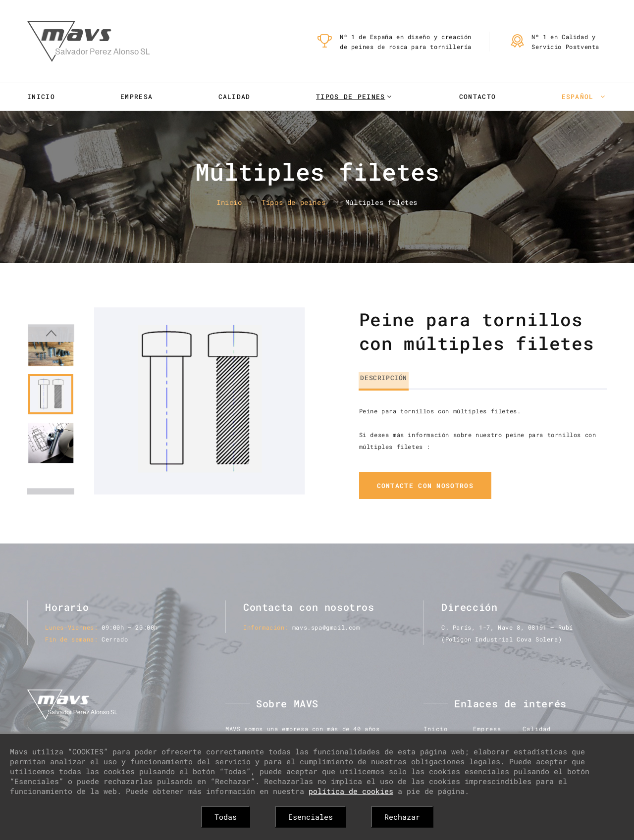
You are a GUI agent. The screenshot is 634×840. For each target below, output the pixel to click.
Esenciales (311, 817)
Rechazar (402, 817)
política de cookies (351, 791)
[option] (199, 401)
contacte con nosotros (425, 486)
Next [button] (51, 482)
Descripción (383, 377)
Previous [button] (51, 316)
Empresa (136, 97)
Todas (226, 817)
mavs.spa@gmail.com (326, 628)
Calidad (235, 97)
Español (580, 97)
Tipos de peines (351, 97)
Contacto (477, 97)
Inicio (41, 97)
